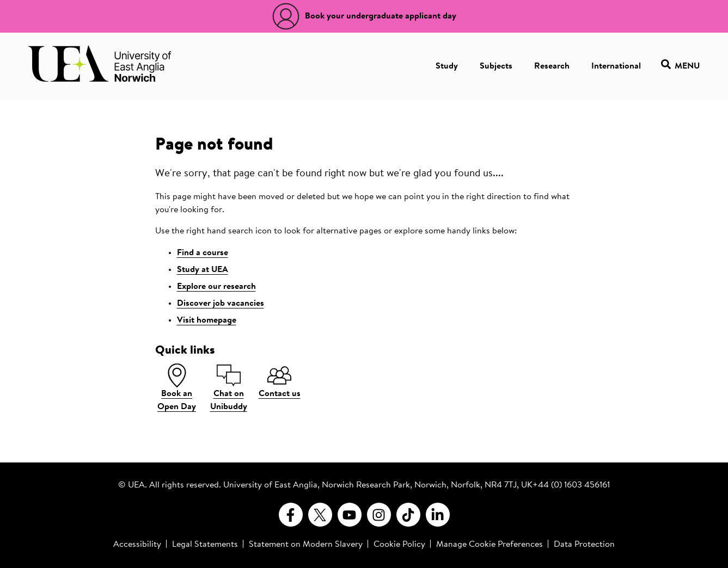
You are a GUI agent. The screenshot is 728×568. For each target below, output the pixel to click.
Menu (680, 66)
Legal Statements (205, 545)
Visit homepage (207, 320)
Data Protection (584, 545)
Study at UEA (203, 270)
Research (552, 66)
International (616, 66)
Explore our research (216, 287)
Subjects (496, 66)
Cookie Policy (399, 545)
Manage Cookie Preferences (490, 545)
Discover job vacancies (221, 304)
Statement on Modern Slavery (306, 545)
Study (447, 66)
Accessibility (137, 545)
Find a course (203, 253)
